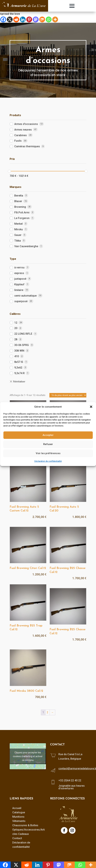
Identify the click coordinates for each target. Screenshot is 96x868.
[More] (55, 19)
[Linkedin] (23, 19)
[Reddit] (16, 19)
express (19, 273)
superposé (21, 301)
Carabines (21, 135)
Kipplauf (19, 284)
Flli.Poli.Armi (22, 212)
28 (16, 339)
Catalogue (19, 812)
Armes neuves (23, 130)
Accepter (48, 435)
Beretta (19, 196)
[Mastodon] (36, 19)
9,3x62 (18, 368)
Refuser (48, 444)
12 (16, 323)
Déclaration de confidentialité (48, 461)
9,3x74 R (19, 373)
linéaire (19, 290)
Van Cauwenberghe (26, 246)
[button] (91, 407)
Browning (20, 207)
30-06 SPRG (22, 345)
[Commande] (68, 395)
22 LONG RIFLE (23, 334)
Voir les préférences (48, 453)
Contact (17, 838)
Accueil (17, 808)
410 (17, 356)
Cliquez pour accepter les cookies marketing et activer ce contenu (28, 756)
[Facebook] (3, 19)
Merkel (18, 224)
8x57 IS (19, 362)
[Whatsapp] (49, 19)
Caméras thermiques (27, 146)
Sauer (18, 235)
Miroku (19, 229)
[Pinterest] (29, 19)
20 (16, 328)
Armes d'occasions (26, 124)
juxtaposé (20, 279)
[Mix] (42, 19)
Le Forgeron (22, 218)
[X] (10, 19)
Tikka (18, 241)
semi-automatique (25, 296)
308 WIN (19, 351)
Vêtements (19, 821)
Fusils (18, 141)
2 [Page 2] (48, 712)
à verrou (19, 267)
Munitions (18, 817)
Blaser (18, 201)
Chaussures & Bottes (25, 825)
